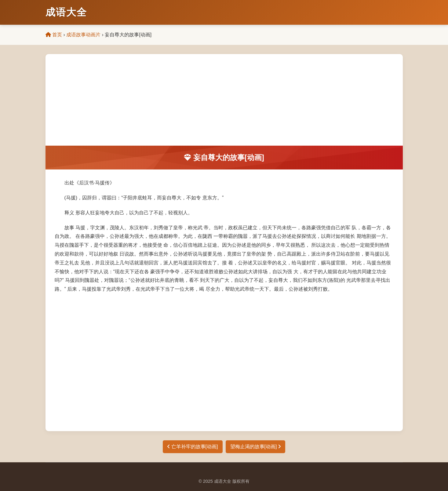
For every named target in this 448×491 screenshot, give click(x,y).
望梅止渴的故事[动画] (255, 447)
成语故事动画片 (83, 35)
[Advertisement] (224, 100)
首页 (54, 35)
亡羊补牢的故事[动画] (193, 447)
